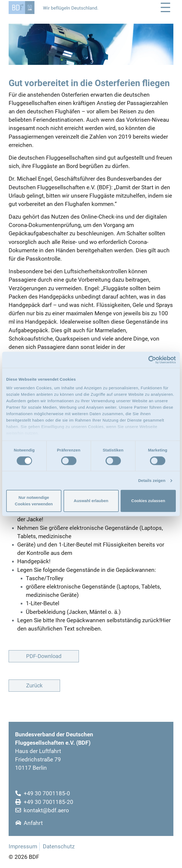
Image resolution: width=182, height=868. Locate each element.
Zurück (34, 685)
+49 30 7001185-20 (48, 802)
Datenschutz (59, 846)
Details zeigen (152, 480)
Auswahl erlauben (91, 501)
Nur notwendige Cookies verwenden (34, 501)
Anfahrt (33, 823)
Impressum (23, 846)
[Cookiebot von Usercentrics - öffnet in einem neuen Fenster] (152, 360)
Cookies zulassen (148, 501)
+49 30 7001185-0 (47, 793)
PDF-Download (44, 656)
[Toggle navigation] (165, 7)
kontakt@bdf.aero (46, 810)
